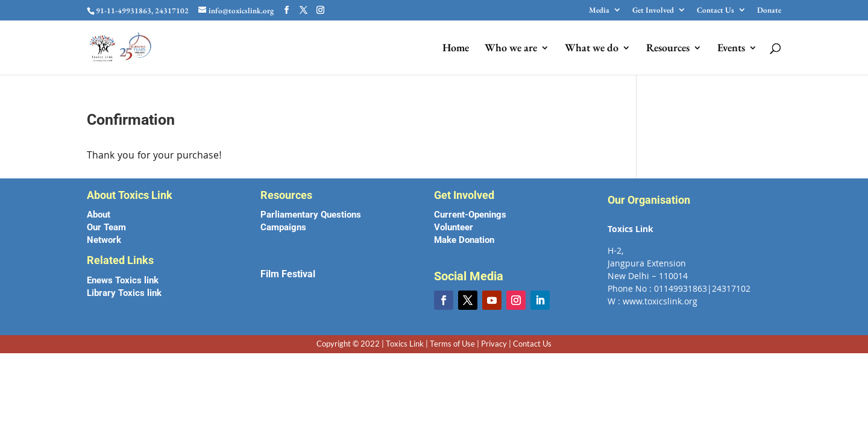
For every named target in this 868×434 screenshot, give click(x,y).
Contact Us (715, 11)
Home (456, 49)
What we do (592, 49)
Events (731, 49)
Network (104, 240)
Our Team (106, 227)
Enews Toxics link (123, 280)
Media (599, 11)
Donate (769, 11)
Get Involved (653, 11)
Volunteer (454, 227)
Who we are (511, 49)
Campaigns (283, 227)
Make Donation (464, 240)
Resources (668, 49)
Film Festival (288, 274)
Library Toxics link (124, 293)
